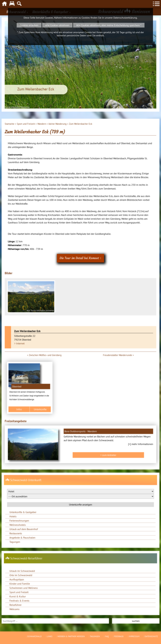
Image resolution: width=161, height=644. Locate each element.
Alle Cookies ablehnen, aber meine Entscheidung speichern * (109, 25)
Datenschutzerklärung (125, 18)
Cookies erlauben (29, 25)
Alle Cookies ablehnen (57, 25)
